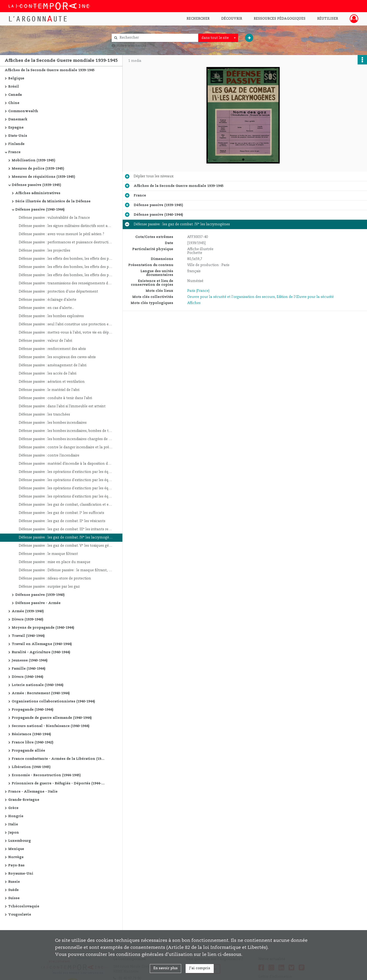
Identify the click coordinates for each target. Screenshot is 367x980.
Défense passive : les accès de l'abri (48, 374)
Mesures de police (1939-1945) (38, 169)
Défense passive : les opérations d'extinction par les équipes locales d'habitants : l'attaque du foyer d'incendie (66, 480)
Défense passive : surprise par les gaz (49, 587)
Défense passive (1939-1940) (40, 595)
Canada (15, 95)
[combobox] (218, 38)
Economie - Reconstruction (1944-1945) (46, 775)
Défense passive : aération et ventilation (52, 382)
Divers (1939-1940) (28, 620)
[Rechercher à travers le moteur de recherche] (157, 38)
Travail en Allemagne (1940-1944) (42, 644)
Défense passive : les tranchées (44, 415)
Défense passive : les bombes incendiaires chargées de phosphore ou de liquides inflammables (66, 439)
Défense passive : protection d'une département (58, 292)
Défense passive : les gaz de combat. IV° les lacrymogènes (66, 538)
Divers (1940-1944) (28, 677)
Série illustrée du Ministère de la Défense (53, 201)
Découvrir (232, 19)
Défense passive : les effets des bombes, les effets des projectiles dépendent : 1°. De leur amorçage (66, 259)
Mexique (16, 849)
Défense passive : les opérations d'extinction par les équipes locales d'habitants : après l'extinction (66, 497)
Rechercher (198, 19)
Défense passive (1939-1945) (36, 185)
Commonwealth (23, 111)
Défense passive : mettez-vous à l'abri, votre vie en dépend (66, 333)
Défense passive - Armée (38, 603)
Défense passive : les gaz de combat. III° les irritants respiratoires (66, 529)
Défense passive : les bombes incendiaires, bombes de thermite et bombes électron (66, 431)
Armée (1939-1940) (28, 611)
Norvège (16, 857)
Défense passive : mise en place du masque (55, 562)
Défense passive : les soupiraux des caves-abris (57, 357)
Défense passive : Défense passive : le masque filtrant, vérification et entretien (66, 570)
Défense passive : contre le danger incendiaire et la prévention (66, 447)
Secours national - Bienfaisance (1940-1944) (51, 726)
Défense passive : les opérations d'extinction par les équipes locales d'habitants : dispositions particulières (66, 488)
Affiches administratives (38, 193)
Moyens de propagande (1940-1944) (43, 628)
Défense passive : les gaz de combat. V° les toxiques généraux (66, 546)
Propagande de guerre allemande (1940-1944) (52, 718)
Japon (14, 833)
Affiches (194, 303)
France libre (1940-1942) (33, 742)
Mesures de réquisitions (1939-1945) (43, 177)
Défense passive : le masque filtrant (48, 554)
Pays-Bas (16, 865)
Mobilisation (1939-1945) (33, 160)
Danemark (18, 119)
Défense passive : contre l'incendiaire (49, 456)
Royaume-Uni (21, 874)
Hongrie (16, 816)
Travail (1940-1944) (28, 636)
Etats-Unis (18, 136)
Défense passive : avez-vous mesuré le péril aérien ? (61, 234)
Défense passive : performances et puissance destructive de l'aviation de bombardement (66, 242)
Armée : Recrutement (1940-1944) (41, 693)
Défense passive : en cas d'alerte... (46, 308)
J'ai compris (200, 968)
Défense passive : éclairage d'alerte (48, 300)
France (14, 152)
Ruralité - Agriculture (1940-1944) (41, 652)
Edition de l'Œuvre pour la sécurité (305, 297)
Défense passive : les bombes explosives (51, 316)
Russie (14, 882)
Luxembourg (20, 841)
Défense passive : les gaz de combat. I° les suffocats (61, 513)
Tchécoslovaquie (24, 906)
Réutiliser (328, 19)
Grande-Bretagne (24, 800)
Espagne (16, 128)
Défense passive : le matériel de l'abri (49, 390)
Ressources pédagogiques (280, 19)
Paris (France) (198, 291)
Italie (13, 824)
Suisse (14, 898)
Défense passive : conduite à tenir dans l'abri (55, 398)
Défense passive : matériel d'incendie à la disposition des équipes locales (66, 464)
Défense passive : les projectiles (44, 251)
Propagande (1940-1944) (33, 710)
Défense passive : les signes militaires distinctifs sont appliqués (66, 226)
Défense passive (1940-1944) (40, 210)
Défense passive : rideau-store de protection (55, 579)
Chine (14, 103)
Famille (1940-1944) (29, 669)
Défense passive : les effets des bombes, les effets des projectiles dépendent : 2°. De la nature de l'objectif (66, 267)
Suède (13, 890)
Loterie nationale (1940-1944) (38, 685)
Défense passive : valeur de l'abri (45, 341)
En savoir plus (165, 968)
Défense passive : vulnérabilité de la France (54, 218)
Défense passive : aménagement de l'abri (53, 365)
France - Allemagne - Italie (33, 792)
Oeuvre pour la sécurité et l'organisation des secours (231, 297)
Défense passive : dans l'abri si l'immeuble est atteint (62, 406)
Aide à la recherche (132, 46)
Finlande (16, 144)
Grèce (13, 808)
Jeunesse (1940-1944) (30, 661)
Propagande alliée (28, 751)
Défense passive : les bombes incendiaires (53, 423)
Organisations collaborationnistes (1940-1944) (53, 702)
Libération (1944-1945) (31, 767)
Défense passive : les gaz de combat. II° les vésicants (62, 521)
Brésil (14, 87)
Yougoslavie (20, 915)
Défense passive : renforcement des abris (52, 349)
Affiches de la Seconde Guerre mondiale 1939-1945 (50, 70)
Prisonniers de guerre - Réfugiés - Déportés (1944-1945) (59, 783)
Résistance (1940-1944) (31, 734)
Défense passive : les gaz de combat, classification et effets (66, 505)
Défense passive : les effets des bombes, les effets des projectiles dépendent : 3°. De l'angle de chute (66, 275)
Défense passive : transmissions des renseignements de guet (66, 283)
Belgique (16, 78)
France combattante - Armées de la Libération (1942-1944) (59, 759)
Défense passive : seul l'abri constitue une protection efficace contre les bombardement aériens (66, 324)
